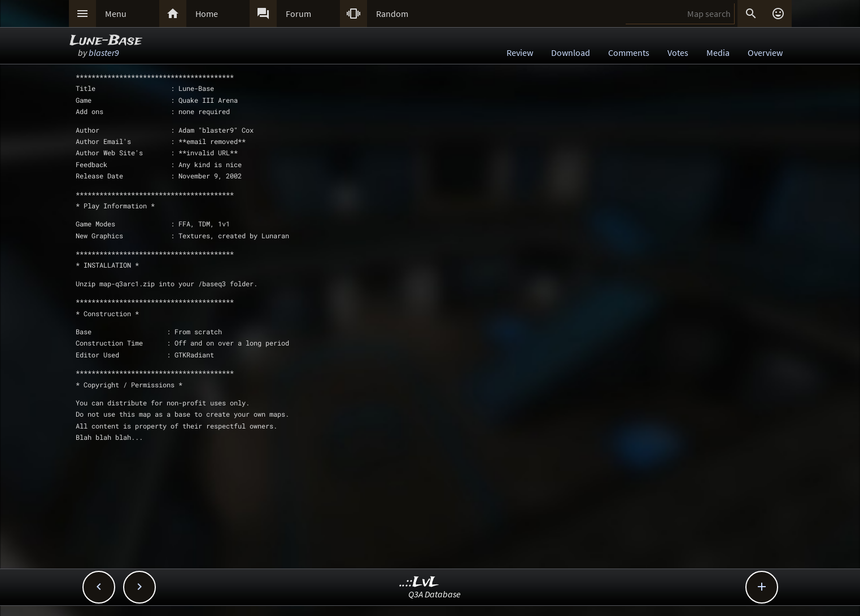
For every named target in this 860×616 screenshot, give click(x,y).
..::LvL (419, 582)
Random (392, 14)
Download (571, 53)
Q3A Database (435, 594)
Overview (765, 53)
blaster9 (104, 53)
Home (207, 14)
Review (520, 53)
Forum (298, 14)
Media (718, 53)
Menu (116, 14)
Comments (629, 53)
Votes (678, 53)
